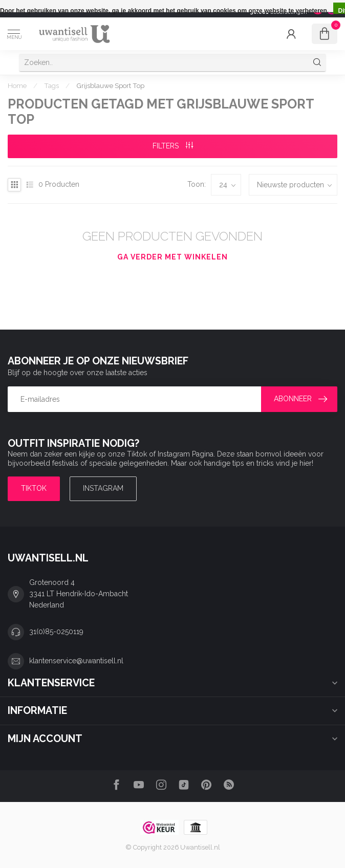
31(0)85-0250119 (56, 632)
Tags (51, 85)
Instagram (103, 488)
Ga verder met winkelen (172, 257)
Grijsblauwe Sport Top (110, 85)
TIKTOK (34, 488)
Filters (173, 146)
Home (17, 85)
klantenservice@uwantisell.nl (76, 661)
